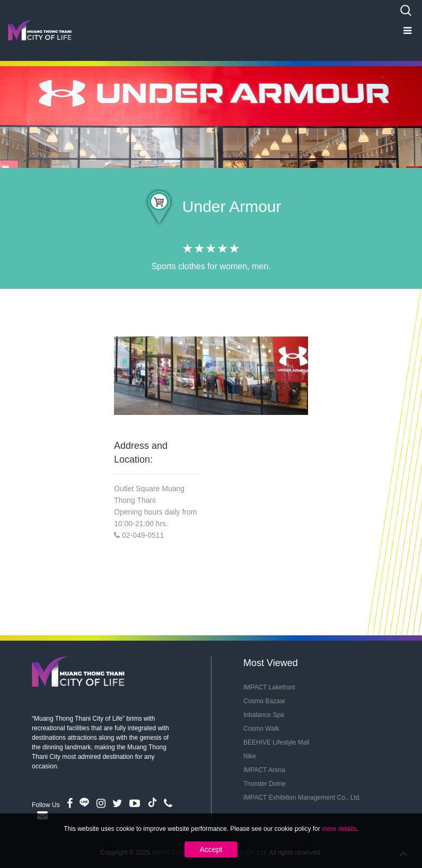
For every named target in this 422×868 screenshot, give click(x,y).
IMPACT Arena (264, 770)
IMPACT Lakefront (269, 687)
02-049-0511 (143, 535)
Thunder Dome (265, 784)
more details (339, 829)
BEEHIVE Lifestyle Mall (276, 742)
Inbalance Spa (264, 715)
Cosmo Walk (261, 729)
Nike (250, 756)
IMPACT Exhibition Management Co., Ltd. (302, 798)
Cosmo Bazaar (264, 701)
